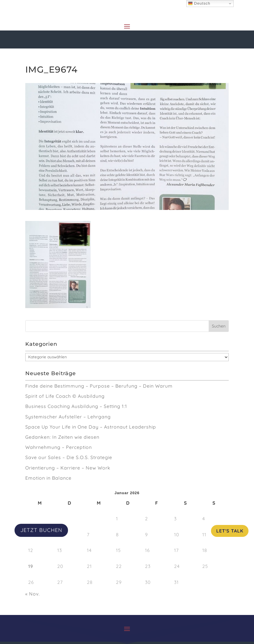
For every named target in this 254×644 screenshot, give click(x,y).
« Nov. (33, 594)
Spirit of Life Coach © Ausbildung (65, 396)
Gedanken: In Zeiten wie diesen (62, 437)
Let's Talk (230, 531)
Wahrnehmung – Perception (59, 447)
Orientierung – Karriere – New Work (68, 468)
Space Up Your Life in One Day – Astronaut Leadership (91, 427)
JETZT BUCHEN (41, 530)
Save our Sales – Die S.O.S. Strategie (69, 457)
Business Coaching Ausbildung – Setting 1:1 (76, 406)
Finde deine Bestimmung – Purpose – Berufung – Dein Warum (99, 386)
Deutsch (199, 3)
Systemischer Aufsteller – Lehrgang (68, 417)
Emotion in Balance (48, 478)
